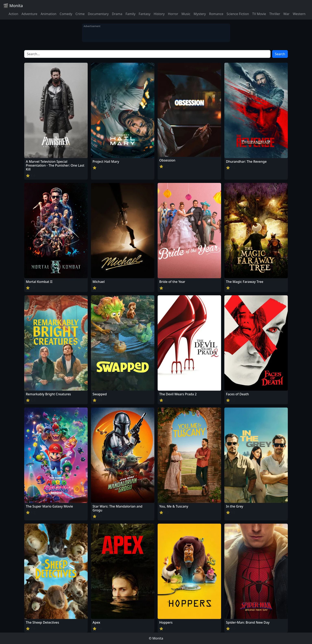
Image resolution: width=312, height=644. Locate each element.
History (159, 14)
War (286, 14)
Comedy (66, 14)
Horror (173, 14)
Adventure (29, 14)
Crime (80, 14)
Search (280, 54)
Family (130, 14)
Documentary (98, 14)
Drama (117, 14)
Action (13, 14)
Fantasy (145, 14)
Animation (49, 14)
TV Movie (259, 14)
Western (299, 14)
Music (186, 14)
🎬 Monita (13, 6)
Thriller (275, 14)
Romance (216, 14)
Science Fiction (238, 14)
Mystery (200, 14)
